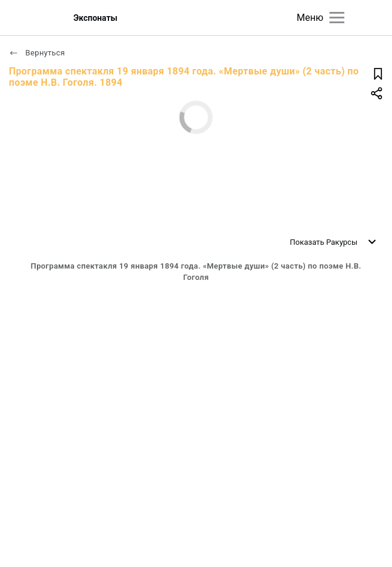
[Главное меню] (337, 18)
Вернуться (37, 53)
